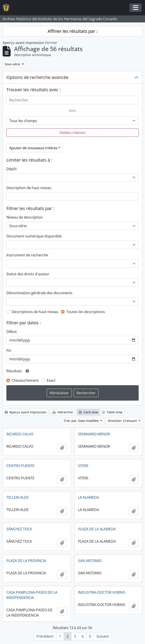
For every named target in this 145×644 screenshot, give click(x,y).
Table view (112, 412)
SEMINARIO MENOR (94, 434)
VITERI (83, 466)
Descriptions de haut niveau (35, 312)
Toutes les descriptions (86, 312)
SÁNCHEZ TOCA (19, 529)
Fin (9, 350)
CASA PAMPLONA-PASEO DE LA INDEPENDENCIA (32, 595)
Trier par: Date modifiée (82, 421)
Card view (88, 412)
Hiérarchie (63, 412)
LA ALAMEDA (88, 497)
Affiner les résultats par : (72, 31)
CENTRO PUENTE (20, 466)
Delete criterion (72, 133)
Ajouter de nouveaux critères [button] (33, 148)
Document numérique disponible (34, 236)
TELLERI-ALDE (18, 497)
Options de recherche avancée (37, 77)
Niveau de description (25, 217)
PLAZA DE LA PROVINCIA (26, 561)
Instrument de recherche (27, 255)
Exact (51, 380)
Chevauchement (25, 380)
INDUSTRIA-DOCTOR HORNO (102, 592)
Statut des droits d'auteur (28, 274)
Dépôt (12, 169)
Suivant (103, 636)
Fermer (51, 43)
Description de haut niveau (29, 188)
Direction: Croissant (123, 421)
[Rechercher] (72, 100)
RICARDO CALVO (20, 434)
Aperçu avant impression (26, 412)
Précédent (45, 636)
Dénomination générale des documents (39, 293)
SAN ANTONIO (90, 561)
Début (12, 332)
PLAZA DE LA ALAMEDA (97, 529)
